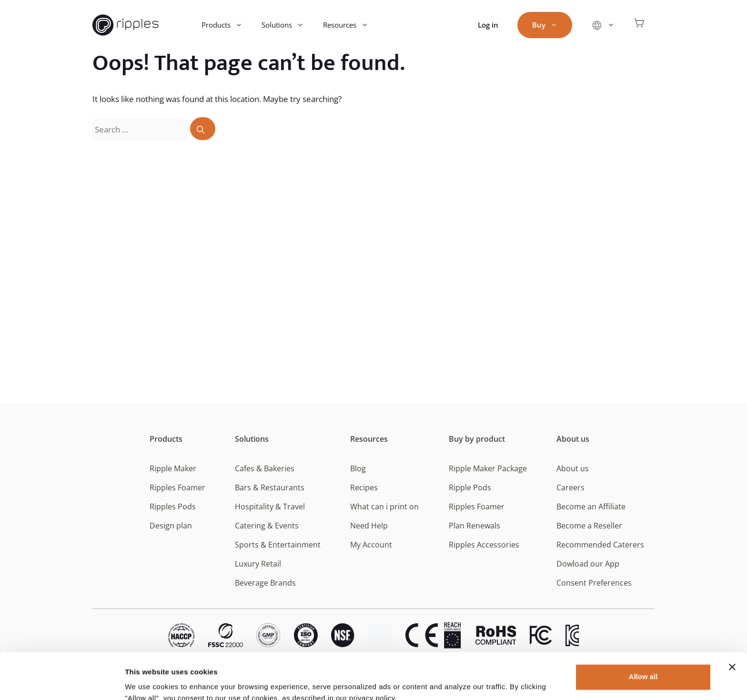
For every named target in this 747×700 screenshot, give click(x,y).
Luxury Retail (258, 564)
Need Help (369, 526)
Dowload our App (588, 564)
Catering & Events (267, 526)
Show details (147, 681)
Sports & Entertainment (278, 545)
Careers (570, 487)
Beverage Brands (265, 583)
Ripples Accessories (484, 545)
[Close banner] (732, 624)
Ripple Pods (470, 487)
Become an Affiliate (591, 507)
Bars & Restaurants (270, 487)
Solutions (288, 25)
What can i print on (384, 507)
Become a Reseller (589, 526)
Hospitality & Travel (270, 507)
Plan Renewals (474, 526)
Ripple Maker (173, 468)
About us (573, 439)
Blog (358, 468)
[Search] (203, 129)
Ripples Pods (173, 507)
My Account (371, 545)
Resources (350, 25)
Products (227, 25)
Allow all (643, 634)
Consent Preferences (594, 583)
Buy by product (477, 439)
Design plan (171, 526)
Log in (488, 25)
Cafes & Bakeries (265, 468)
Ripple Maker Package (488, 468)
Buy (550, 25)
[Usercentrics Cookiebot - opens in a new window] (62, 681)
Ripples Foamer (177, 487)
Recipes (364, 487)
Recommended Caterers (600, 545)
